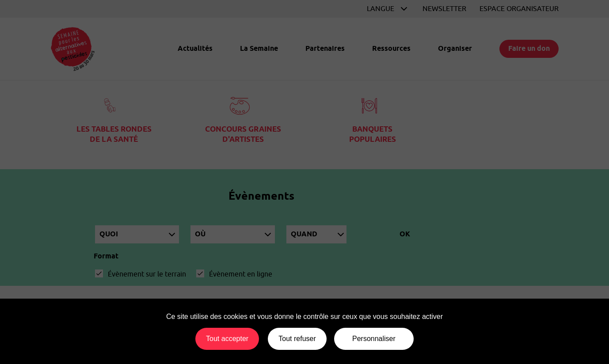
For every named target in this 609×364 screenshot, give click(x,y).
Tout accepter (227, 339)
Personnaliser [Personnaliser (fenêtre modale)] (374, 339)
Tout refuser (297, 339)
